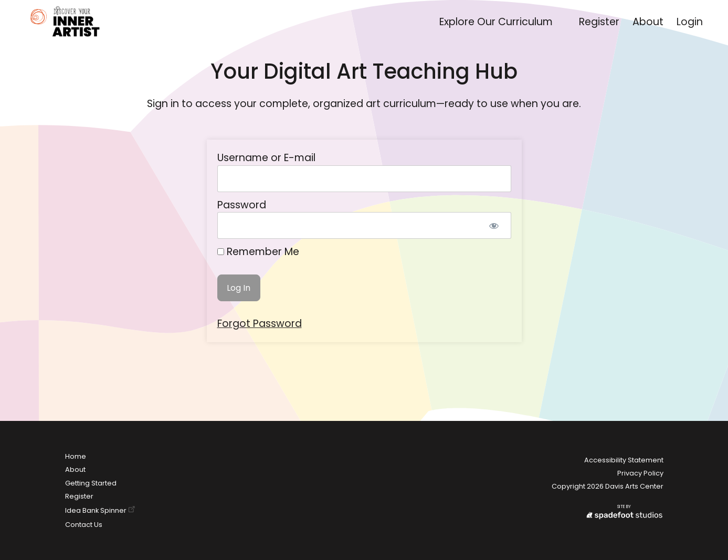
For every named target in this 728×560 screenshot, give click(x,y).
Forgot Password (260, 324)
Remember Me (258, 252)
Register (599, 22)
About (648, 22)
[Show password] (494, 225)
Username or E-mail (266, 158)
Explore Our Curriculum (496, 22)
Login (690, 22)
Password (242, 205)
